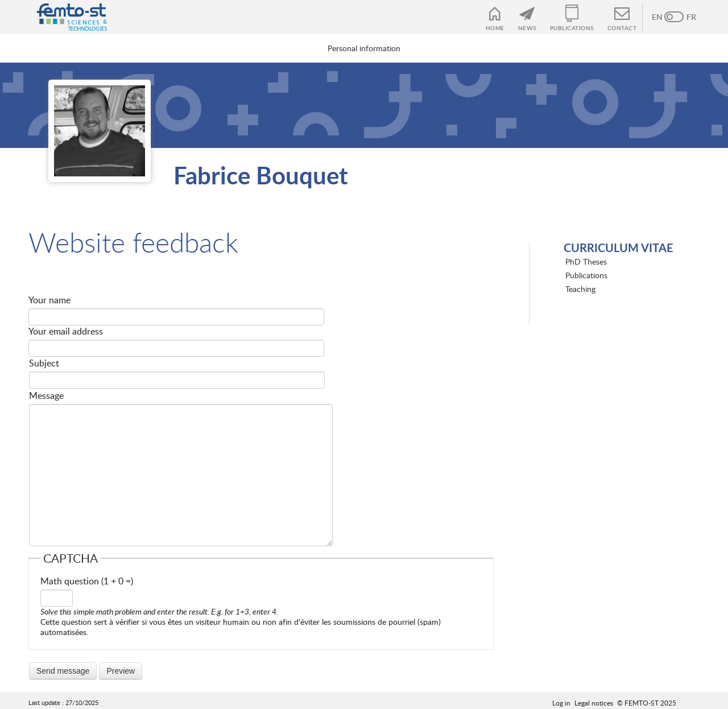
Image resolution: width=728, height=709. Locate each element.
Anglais (663, 17)
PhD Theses (586, 261)
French (685, 17)
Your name (49, 300)
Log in (561, 703)
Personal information (364, 48)
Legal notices (594, 703)
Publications (572, 28)
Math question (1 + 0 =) (87, 581)
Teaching (580, 289)
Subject (44, 363)
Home (495, 28)
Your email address (66, 331)
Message (46, 395)
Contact (622, 28)
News (527, 28)
